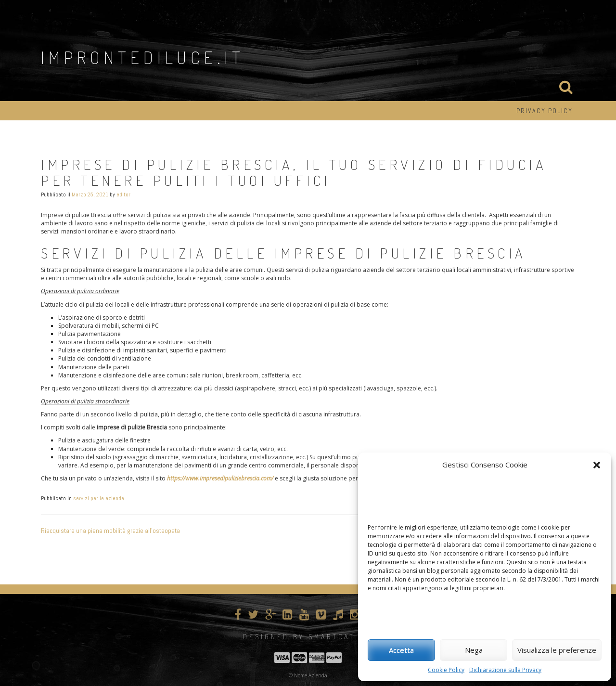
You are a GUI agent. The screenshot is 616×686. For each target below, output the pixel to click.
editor (123, 194)
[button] (597, 465)
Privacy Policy (545, 111)
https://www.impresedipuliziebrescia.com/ (220, 478)
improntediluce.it (143, 57)
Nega (474, 650)
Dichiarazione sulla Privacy (505, 670)
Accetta (401, 650)
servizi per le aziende (99, 498)
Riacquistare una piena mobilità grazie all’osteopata (110, 531)
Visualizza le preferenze (557, 650)
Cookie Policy (446, 670)
